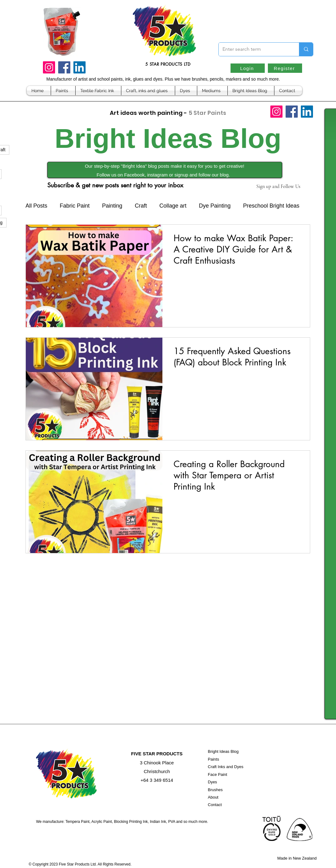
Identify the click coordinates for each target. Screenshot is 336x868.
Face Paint (217, 774)
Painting (112, 206)
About (213, 797)
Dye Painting (215, 206)
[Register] (285, 68)
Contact (215, 805)
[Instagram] (49, 67)
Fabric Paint (75, 206)
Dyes (212, 782)
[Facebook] (64, 67)
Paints (213, 759)
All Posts (36, 206)
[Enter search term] (254, 49)
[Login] (248, 68)
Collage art (173, 206)
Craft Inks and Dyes (226, 767)
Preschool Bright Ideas (271, 206)
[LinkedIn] (79, 67)
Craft (141, 206)
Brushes (215, 790)
